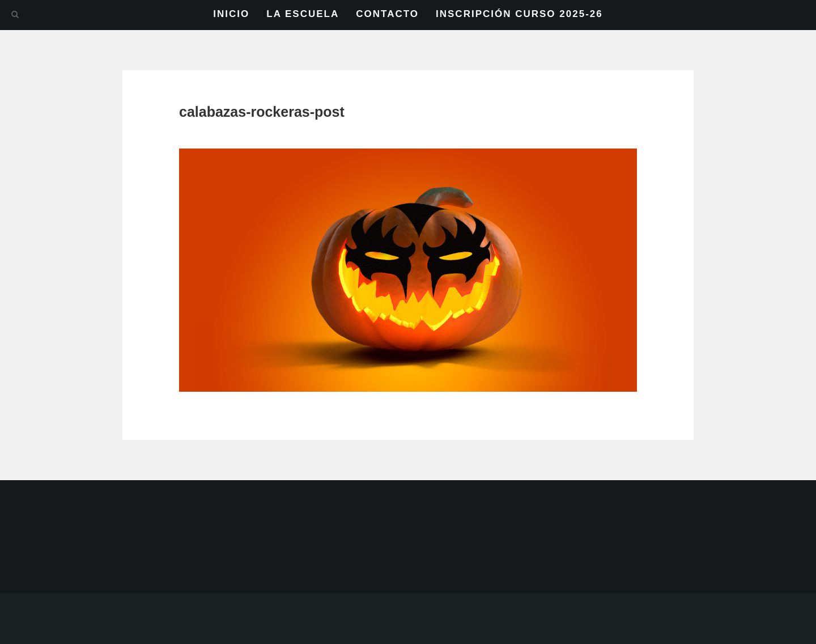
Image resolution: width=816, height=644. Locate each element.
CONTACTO (387, 14)
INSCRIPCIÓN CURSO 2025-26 (519, 14)
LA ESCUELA (303, 14)
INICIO (231, 14)
